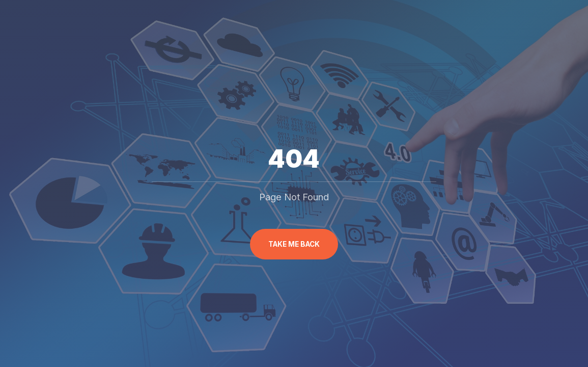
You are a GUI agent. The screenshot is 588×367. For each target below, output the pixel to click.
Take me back (294, 244)
